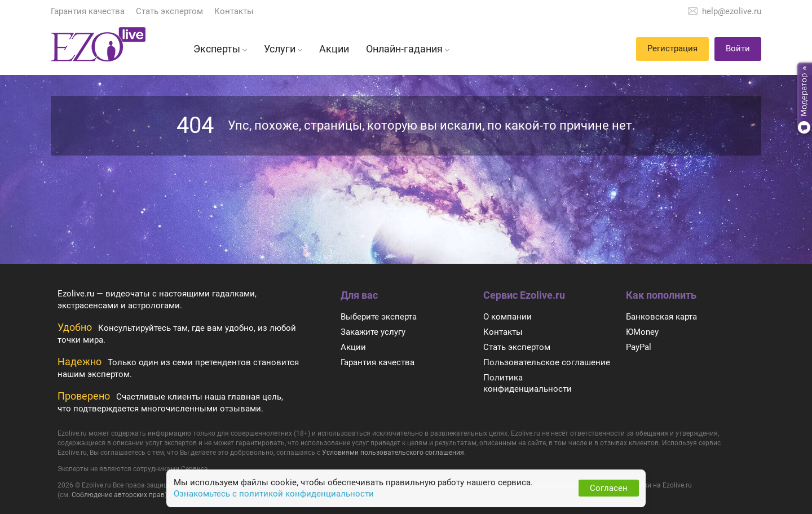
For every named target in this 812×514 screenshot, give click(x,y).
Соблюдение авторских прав (118, 495)
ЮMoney (642, 332)
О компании (507, 317)
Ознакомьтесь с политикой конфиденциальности (274, 494)
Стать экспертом (169, 11)
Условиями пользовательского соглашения (393, 453)
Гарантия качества (88, 11)
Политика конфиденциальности (528, 384)
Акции (353, 347)
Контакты (234, 11)
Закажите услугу (373, 332)
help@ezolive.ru (732, 11)
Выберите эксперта (379, 317)
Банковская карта (661, 317)
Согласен (609, 488)
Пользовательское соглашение (547, 362)
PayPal (639, 347)
